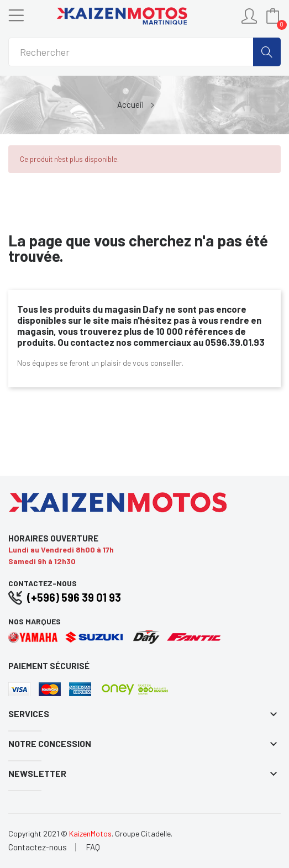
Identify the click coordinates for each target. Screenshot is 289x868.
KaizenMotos (90, 833)
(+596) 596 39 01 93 (74, 597)
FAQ (93, 847)
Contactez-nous (38, 847)
